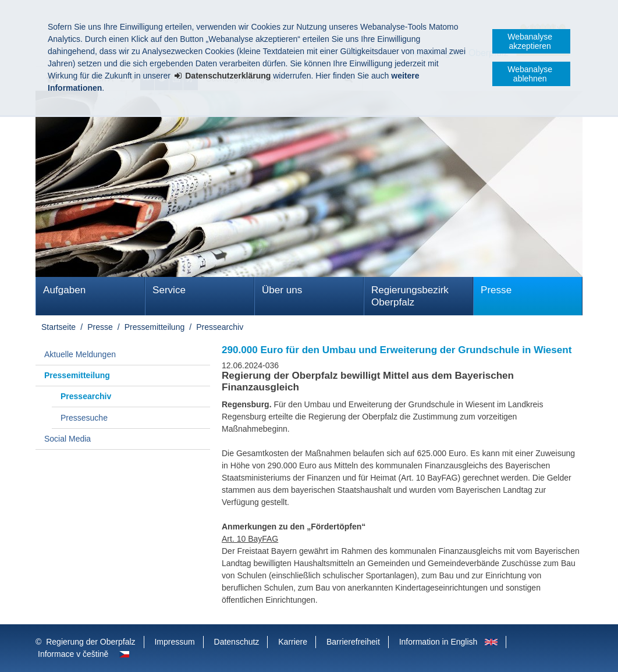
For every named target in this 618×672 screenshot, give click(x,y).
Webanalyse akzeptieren (530, 41)
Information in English (438, 642)
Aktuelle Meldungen (80, 354)
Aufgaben (64, 290)
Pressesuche (84, 418)
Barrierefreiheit (353, 642)
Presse (496, 290)
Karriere (293, 642)
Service (169, 290)
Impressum (174, 642)
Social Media (68, 439)
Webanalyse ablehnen (530, 74)
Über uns (282, 290)
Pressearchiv (220, 327)
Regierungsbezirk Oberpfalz (410, 296)
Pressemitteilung (155, 327)
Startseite (58, 327)
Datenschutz (237, 642)
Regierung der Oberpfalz (90, 642)
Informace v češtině (73, 654)
